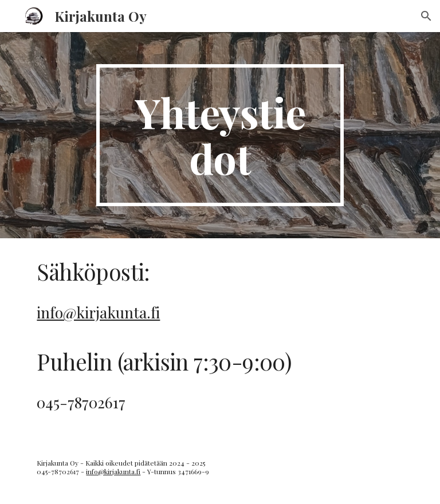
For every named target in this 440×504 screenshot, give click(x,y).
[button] (426, 16)
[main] (220, 135)
